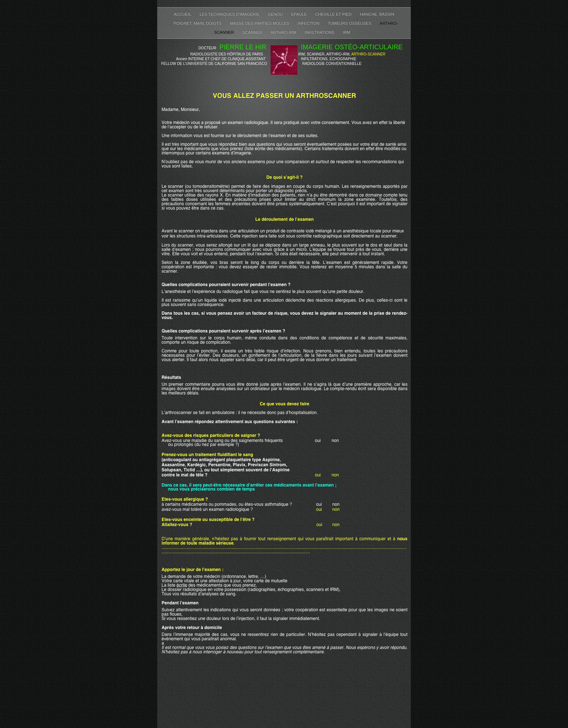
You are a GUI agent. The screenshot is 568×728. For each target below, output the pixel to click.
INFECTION (309, 23)
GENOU (276, 14)
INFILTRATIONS (320, 32)
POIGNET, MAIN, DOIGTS (198, 23)
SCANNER (253, 32)
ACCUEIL (183, 14)
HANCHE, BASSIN (377, 14)
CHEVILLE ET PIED (334, 14)
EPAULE (300, 14)
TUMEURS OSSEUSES (350, 23)
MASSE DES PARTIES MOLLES (260, 23)
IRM (346, 32)
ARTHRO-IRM (284, 32)
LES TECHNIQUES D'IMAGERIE (230, 14)
